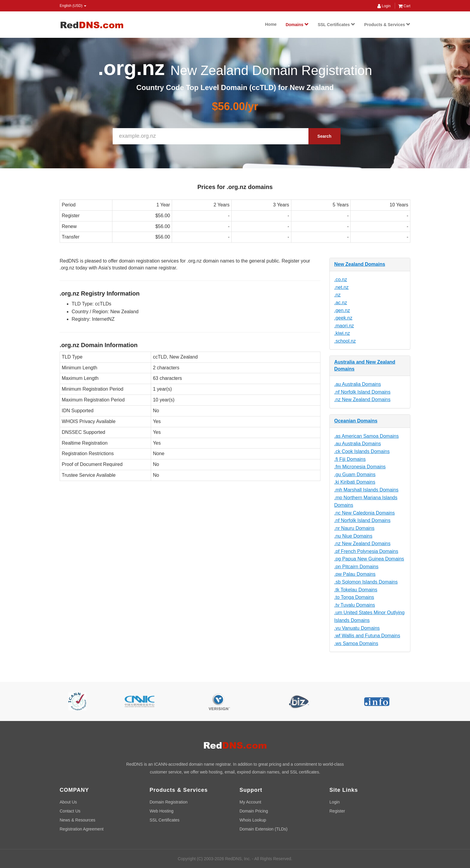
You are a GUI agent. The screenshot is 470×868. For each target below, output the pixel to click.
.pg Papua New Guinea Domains (369, 559)
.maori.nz (344, 326)
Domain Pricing (254, 811)
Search (324, 136)
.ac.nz (341, 303)
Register (337, 811)
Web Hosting (162, 811)
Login (384, 6)
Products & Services (387, 25)
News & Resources (77, 820)
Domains (297, 25)
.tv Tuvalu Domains (355, 605)
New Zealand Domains (360, 264)
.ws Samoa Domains (356, 643)
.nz (337, 295)
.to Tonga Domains (354, 597)
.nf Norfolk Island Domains (362, 392)
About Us (68, 802)
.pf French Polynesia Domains (366, 551)
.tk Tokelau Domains (356, 590)
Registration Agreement (82, 829)
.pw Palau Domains (355, 574)
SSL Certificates (336, 25)
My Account (250, 802)
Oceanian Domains (356, 421)
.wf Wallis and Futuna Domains (367, 636)
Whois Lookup (253, 820)
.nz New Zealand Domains (362, 399)
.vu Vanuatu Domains (357, 628)
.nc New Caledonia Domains (364, 513)
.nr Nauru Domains (354, 528)
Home (271, 24)
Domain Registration (169, 802)
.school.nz (345, 341)
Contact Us (70, 811)
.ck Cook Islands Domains (362, 451)
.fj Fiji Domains (350, 459)
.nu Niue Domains (353, 536)
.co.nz (341, 279)
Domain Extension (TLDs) (263, 829)
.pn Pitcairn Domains (356, 567)
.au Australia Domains (358, 384)
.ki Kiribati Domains (355, 482)
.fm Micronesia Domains (360, 467)
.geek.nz (343, 318)
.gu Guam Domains (355, 475)
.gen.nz (342, 310)
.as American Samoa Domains (366, 436)
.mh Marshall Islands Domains (366, 490)
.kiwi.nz (342, 333)
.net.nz (341, 287)
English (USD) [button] (73, 6)
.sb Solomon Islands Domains (366, 582)
